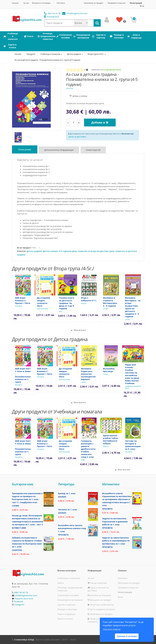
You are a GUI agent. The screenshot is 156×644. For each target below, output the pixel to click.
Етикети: (22, 251)
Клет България (42, 309)
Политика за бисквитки (101, 605)
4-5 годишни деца (68, 251)
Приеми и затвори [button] (127, 636)
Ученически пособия (68, 595)
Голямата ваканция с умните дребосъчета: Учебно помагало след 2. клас (88, 449)
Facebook (18, 601)
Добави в (100, 122)
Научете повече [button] (112, 629)
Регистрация (136, 3)
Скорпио (17, 550)
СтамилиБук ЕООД (24, 640)
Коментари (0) (93, 150)
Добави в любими (80, 96)
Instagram (19, 604)
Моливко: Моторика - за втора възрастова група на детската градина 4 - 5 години (133, 307)
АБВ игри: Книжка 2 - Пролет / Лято (22, 300)
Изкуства (70, 88)
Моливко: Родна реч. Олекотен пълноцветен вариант (88, 374)
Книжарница (52, 17)
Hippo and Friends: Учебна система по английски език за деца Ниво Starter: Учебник (132, 374)
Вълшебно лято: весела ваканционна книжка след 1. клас (72, 528)
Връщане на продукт (100, 600)
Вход (142, 6)
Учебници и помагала (50, 54)
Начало (15, 3)
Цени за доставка (77, 137)
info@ (75, 13)
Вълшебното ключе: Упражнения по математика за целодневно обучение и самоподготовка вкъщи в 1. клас (117, 499)
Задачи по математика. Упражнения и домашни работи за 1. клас (115, 521)
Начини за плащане (99, 595)
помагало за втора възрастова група (96, 251)
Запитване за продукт (94, 3)
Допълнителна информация (59, 150)
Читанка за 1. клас (68, 509)
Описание (25, 149)
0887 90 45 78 (52, 13)
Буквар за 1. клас (67, 493)
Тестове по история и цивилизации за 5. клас (133, 445)
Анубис (62, 497)
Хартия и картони (66, 605)
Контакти (61, 3)
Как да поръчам (97, 583)
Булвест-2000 (19, 528)
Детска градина (74, 54)
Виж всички (78, 330)
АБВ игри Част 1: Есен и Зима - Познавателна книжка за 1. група (23, 375)
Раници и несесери (67, 609)
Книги (60, 583)
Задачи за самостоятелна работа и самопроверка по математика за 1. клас (116, 541)
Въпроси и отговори (41, 3)
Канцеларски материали (70, 600)
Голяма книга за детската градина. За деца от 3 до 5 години (66, 303)
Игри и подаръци (66, 614)
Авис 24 (106, 446)
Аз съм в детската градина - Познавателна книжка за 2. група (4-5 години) (47, 60)
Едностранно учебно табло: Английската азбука (111, 439)
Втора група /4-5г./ (96, 54)
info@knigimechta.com (26, 595)
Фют (61, 311)
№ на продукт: (24, 248)
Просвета (18, 306)
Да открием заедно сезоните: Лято (43, 302)
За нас (26, 3)
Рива (83, 460)
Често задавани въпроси (101, 609)
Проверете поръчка (117, 3)
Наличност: (96, 70)
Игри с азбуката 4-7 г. (89, 299)
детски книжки (50, 251)
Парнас (84, 303)
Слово (105, 309)
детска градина (34, 251)
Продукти (31, 54)
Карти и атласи (65, 619)
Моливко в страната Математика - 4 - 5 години (111, 302)
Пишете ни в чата (24, 598)
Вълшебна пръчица (109, 370)
